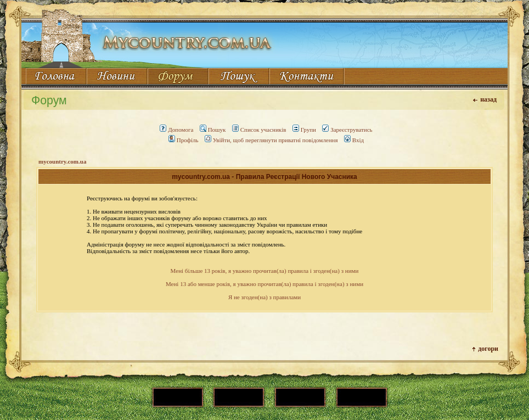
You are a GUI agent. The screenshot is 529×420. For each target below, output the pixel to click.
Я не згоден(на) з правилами (264, 297)
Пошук (213, 130)
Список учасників (259, 130)
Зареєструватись (347, 130)
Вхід (354, 140)
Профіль (184, 140)
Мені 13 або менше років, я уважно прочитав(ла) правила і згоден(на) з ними (264, 284)
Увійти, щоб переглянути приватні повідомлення (271, 140)
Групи (304, 130)
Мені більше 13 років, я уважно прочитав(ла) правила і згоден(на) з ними (265, 271)
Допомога (176, 130)
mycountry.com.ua (62, 161)
